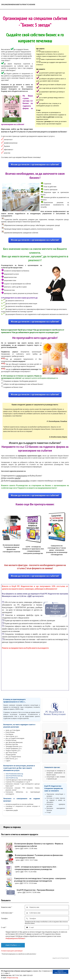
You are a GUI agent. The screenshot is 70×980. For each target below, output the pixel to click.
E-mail (4, 927)
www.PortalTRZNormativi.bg (14, 776)
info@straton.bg (12, 978)
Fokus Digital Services (60, 973)
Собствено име (7, 913)
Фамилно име (7, 907)
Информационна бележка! (15, 938)
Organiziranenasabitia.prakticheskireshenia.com (23, 4)
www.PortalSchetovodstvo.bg (14, 774)
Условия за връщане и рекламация (12, 951)
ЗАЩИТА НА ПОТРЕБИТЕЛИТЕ (61, 958)
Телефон (4, 918)
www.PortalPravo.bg (12, 778)
